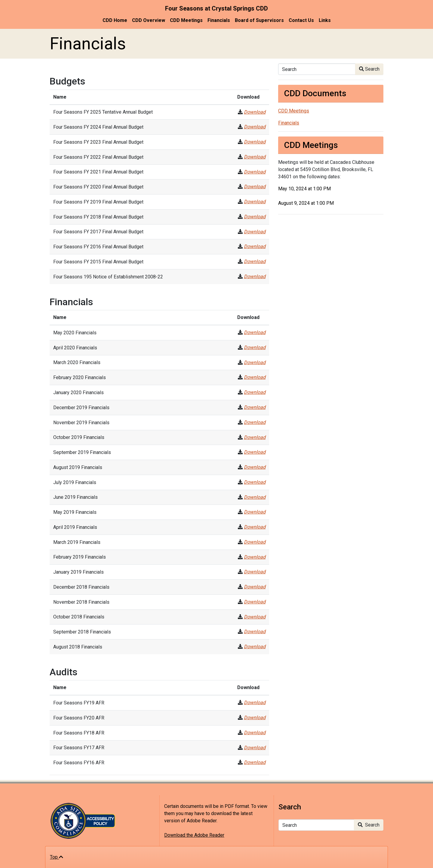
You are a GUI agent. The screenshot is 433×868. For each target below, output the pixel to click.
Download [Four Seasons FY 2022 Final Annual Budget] (255, 157)
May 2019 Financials (75, 512)
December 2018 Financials (81, 587)
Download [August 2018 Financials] (255, 647)
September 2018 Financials (82, 632)
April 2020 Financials (75, 348)
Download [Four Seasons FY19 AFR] (255, 702)
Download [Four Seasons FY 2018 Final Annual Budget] (255, 217)
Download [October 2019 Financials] (255, 437)
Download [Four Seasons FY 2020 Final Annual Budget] (255, 187)
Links (325, 20)
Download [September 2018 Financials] (255, 632)
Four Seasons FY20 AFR (79, 718)
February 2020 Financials (80, 377)
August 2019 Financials (78, 467)
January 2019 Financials (78, 572)
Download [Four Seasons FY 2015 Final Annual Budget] (255, 261)
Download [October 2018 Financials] (255, 617)
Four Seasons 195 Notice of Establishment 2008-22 (108, 277)
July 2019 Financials (75, 482)
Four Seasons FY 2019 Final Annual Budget (98, 202)
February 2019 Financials (80, 557)
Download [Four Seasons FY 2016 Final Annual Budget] (255, 246)
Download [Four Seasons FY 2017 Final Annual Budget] (255, 232)
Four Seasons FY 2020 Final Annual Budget (98, 187)
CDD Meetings (186, 20)
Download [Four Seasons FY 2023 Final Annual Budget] (255, 142)
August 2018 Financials (78, 647)
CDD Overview (149, 20)
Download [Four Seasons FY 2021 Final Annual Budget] (255, 172)
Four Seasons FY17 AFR (79, 748)
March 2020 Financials (77, 362)
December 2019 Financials (81, 408)
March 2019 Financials (77, 542)
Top (57, 857)
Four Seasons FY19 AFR (79, 703)
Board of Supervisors (259, 20)
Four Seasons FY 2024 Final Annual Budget (98, 127)
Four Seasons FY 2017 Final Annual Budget (98, 232)
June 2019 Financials (75, 497)
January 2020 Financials (78, 393)
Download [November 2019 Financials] (255, 422)
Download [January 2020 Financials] (255, 392)
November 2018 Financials (81, 602)
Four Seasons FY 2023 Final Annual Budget (98, 142)
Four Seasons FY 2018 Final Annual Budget (98, 217)
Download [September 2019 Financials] (255, 452)
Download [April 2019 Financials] (255, 527)
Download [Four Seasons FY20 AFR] (255, 718)
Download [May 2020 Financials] (255, 332)
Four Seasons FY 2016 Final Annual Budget (98, 247)
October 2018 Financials (79, 617)
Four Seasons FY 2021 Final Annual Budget (98, 172)
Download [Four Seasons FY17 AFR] (255, 748)
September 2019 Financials (82, 452)
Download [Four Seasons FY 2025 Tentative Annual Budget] (255, 112)
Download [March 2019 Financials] (255, 542)
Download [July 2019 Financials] (255, 482)
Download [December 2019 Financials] (255, 407)
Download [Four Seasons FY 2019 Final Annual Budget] (255, 202)
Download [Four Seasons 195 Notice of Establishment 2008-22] (255, 276)
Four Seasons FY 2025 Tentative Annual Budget (103, 112)
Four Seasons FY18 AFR (79, 733)
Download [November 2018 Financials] (255, 602)
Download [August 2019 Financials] (255, 467)
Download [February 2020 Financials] (255, 377)
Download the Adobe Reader (194, 835)
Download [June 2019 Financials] (255, 497)
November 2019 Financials (81, 423)
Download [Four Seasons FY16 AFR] (255, 762)
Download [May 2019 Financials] (255, 512)
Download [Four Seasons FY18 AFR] (255, 733)
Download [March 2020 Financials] (255, 362)
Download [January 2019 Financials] (255, 572)
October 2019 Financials (79, 437)
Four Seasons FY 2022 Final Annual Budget (98, 157)
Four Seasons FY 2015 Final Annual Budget (98, 262)
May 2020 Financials (75, 333)
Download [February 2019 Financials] (255, 557)
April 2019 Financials (75, 527)
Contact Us (301, 20)
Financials (219, 20)
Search (369, 69)
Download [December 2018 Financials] (255, 587)
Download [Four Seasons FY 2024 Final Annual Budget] (255, 127)
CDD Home (115, 20)
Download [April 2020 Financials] (255, 347)
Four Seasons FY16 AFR (79, 763)
